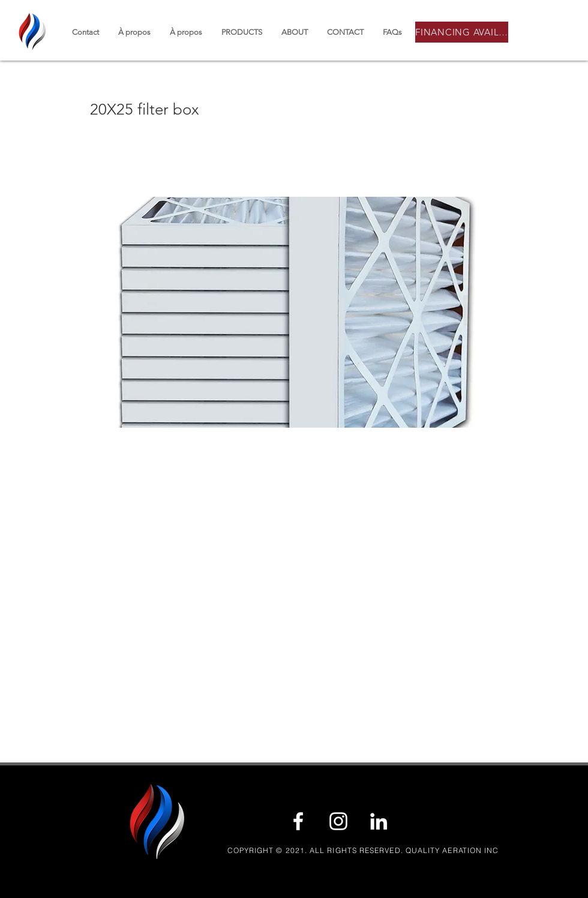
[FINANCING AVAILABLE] (462, 32)
